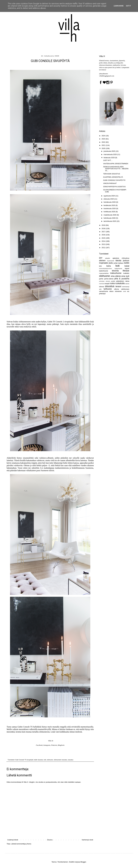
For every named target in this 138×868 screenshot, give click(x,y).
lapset (127, 268)
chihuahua (125, 258)
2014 (104, 241)
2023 (104, 139)
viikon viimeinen (115, 291)
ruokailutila (120, 283)
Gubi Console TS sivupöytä (24, 760)
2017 (104, 232)
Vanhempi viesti (87, 840)
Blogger (83, 862)
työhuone (108, 289)
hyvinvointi (111, 261)
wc (128, 291)
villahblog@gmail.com (107, 76)
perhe (101, 279)
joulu (111, 263)
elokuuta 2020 (109, 199)
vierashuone (104, 291)
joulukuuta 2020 (110, 151)
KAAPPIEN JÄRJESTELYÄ (113, 177)
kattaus (121, 263)
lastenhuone (104, 271)
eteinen (102, 261)
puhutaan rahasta (105, 281)
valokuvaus (125, 289)
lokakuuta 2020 (109, 158)
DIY (101, 258)
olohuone (50, 760)
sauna (127, 284)
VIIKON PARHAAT (110, 183)
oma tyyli (125, 276)
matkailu (126, 273)
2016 (104, 235)
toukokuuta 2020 (110, 208)
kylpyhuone (118, 268)
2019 (104, 225)
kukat (127, 266)
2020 (104, 148)
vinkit (125, 291)
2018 (104, 228)
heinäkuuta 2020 (110, 202)
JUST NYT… (108, 160)
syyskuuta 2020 (110, 196)
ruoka (112, 283)
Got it (128, 6)
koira (109, 266)
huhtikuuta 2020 (110, 212)
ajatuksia (116, 258)
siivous (102, 287)
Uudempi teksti (13, 840)
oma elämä (116, 276)
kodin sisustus (38, 760)
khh (100, 266)
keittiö (127, 263)
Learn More (119, 6)
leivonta (115, 271)
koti (45, 760)
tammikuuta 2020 (110, 221)
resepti (107, 284)
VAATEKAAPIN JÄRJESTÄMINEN (116, 164)
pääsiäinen (120, 281)
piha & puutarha (122, 279)
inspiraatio (104, 263)
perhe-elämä (109, 279)
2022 (104, 142)
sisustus (71, 760)
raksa (127, 281)
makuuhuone (116, 273)
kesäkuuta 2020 (110, 205)
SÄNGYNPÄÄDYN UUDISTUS (114, 187)
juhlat (116, 263)
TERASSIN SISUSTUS (112, 174)
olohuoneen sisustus (61, 760)
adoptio (108, 258)
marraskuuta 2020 (110, 154)
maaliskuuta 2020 (110, 215)
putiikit (113, 281)
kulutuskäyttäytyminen (106, 269)
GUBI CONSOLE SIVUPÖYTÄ (114, 180)
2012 (104, 248)
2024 (104, 136)
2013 (104, 244)
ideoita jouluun (122, 261)
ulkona (116, 289)
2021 (104, 145)
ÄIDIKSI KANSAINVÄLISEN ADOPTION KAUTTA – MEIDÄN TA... (116, 169)
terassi (118, 286)
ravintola (102, 284)
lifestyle (126, 271)
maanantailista (104, 273)
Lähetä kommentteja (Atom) (21, 844)
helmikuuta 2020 (110, 218)
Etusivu (50, 840)
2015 (104, 238)
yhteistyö (102, 294)
